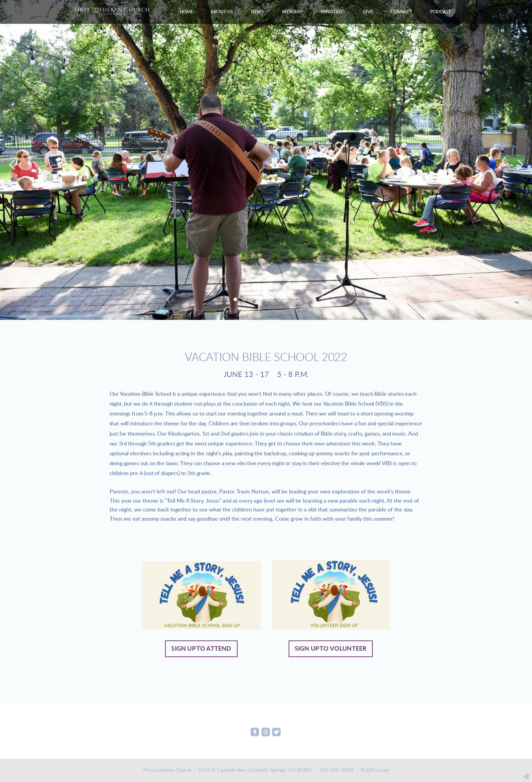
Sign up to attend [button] (201, 649)
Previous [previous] (12, 165)
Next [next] (520, 165)
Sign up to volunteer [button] (331, 649)
